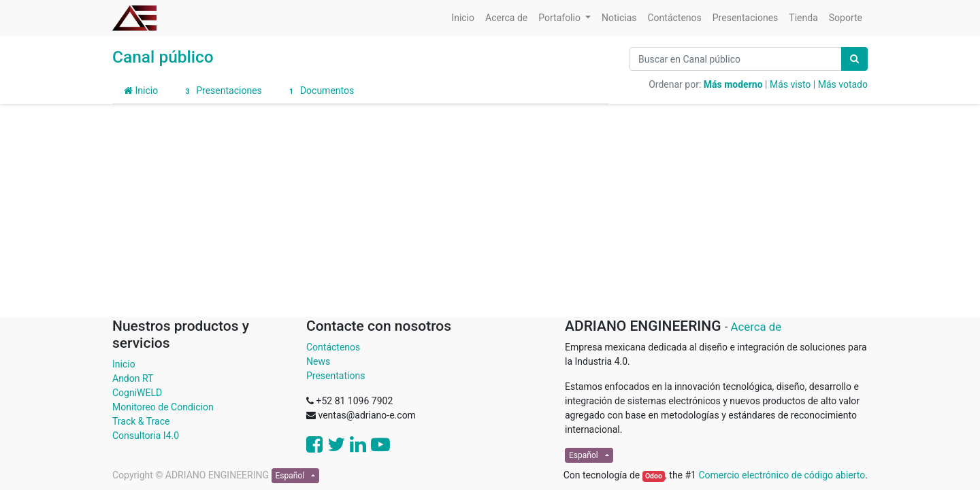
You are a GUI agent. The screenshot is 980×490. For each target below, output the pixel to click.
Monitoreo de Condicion (163, 407)
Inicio (141, 91)
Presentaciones (222, 91)
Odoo (654, 476)
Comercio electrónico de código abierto (782, 475)
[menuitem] (463, 18)
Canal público (163, 57)
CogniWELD (137, 393)
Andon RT (133, 378)
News (318, 361)
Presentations (336, 376)
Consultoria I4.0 (146, 436)
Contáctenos (333, 347)
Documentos (320, 91)
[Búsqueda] (854, 59)
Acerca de (756, 327)
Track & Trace (141, 421)
